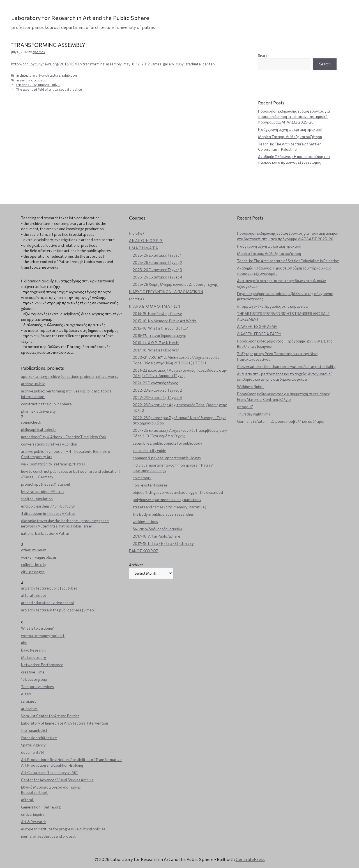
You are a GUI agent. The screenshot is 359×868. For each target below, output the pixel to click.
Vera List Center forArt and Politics (50, 716)
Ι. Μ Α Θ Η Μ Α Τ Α (143, 248)
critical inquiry (33, 814)
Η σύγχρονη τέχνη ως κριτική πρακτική (290, 129)
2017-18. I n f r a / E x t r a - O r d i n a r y (163, 543)
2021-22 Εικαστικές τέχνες (155, 383)
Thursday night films (254, 414)
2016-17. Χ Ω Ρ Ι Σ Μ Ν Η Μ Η (156, 343)
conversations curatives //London (49, 444)
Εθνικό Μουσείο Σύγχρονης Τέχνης (51, 787)
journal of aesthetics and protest (48, 836)
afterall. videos (34, 595)
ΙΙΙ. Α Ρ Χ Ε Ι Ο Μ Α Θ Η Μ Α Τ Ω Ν (155, 306)
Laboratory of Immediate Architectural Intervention (65, 723)
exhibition (69, 75)
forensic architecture (39, 738)
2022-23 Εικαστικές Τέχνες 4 (157, 398)
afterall (27, 800)
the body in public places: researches (163, 514)
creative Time (33, 672)
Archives (136, 565)
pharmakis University (38, 411)
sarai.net (28, 701)
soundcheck (31, 422)
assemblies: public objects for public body (167, 443)
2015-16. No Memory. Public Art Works (165, 321)
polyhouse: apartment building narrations (167, 500)
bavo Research (33, 650)
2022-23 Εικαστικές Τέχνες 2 (157, 390)
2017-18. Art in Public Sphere (157, 536)
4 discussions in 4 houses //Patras (48, 513)
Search (264, 56)
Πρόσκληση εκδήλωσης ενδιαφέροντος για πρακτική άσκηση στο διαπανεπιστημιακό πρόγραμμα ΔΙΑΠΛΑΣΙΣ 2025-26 (294, 117)
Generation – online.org (41, 807)
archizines (29, 709)
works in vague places (39, 557)
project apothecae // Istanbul (45, 484)
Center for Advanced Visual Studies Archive (57, 780)
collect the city (34, 565)
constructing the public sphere (46, 404)
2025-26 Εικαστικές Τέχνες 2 (157, 262)
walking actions (145, 522)
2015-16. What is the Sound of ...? (160, 328)
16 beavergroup (34, 679)
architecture (25, 75)
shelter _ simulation (37, 499)
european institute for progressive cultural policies (63, 829)
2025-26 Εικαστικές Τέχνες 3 (157, 270)
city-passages (33, 572)
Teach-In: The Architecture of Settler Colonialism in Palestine (288, 261)
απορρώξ (245, 407)
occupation (40, 80)
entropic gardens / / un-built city (48, 506)
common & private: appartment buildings (167, 458)
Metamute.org (34, 657)
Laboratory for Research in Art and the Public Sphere (80, 18)
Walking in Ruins (250, 387)
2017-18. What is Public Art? (156, 350)
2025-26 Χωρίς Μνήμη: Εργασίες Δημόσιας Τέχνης (175, 284)
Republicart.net (34, 792)
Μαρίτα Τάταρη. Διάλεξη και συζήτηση (290, 137)
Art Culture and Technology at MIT (50, 773)
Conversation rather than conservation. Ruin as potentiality (286, 367)
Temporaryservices (37, 687)
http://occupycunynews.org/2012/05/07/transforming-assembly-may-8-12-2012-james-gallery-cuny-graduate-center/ (113, 64)
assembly (23, 80)
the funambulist (34, 730)
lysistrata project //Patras (43, 492)
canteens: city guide (149, 451)
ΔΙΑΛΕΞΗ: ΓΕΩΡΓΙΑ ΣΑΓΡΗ (259, 334)
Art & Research (34, 822)
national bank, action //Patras (45, 533)
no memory (142, 478)
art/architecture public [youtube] (49, 588)
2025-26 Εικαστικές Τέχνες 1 (157, 255)
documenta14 (33, 752)
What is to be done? (37, 628)
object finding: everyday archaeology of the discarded (178, 492)
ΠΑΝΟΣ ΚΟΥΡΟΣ (144, 551)
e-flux (26, 694)
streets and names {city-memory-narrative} (170, 507)
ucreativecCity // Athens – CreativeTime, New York (64, 437)
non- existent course (150, 485)
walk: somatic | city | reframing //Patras (53, 464)
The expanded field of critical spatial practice (49, 89)
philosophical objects (39, 430)
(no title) (136, 233)
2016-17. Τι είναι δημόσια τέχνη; (159, 335)
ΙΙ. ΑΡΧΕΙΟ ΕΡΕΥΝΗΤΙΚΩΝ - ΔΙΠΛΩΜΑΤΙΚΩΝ (166, 292)
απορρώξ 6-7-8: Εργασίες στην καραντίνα (272, 306)
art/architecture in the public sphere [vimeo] (58, 610)
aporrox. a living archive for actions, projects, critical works (70, 376)
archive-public (33, 384)
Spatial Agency (33, 745)
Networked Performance (42, 665)
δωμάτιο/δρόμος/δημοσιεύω (157, 529)
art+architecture (48, 75)
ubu (24, 643)
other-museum (34, 550)
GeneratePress (250, 859)
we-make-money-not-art (43, 636)
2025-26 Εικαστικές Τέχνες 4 (157, 277)
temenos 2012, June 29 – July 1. (38, 85)
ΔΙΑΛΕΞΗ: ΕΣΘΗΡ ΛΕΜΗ (257, 326)
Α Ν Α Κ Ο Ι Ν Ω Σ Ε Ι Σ (146, 241)
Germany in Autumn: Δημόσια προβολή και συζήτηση (281, 421)
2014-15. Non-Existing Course (157, 314)
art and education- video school (47, 603)
